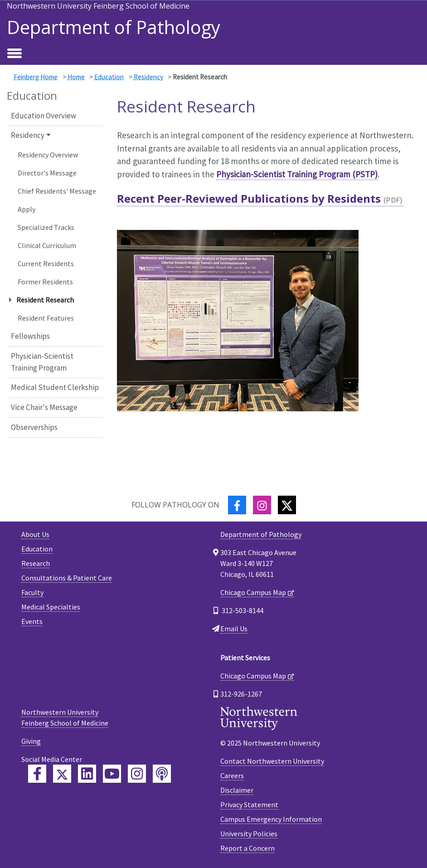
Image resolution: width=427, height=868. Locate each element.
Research (36, 563)
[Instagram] (262, 505)
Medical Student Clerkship (55, 387)
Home (76, 77)
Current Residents (46, 263)
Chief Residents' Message (57, 191)
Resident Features (46, 318)
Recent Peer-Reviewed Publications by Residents (249, 198)
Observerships (34, 427)
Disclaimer (237, 790)
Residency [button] (28, 135)
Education (109, 77)
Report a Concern (247, 848)
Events (32, 621)
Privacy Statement (249, 805)
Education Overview (44, 116)
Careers (232, 775)
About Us (35, 534)
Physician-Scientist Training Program (42, 362)
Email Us (234, 629)
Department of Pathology (114, 27)
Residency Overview (48, 155)
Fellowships (30, 336)
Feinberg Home (36, 77)
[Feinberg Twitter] (62, 774)
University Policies (249, 834)
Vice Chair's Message (44, 407)
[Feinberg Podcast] (162, 774)
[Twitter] (287, 505)
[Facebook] (237, 505)
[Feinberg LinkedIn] (87, 774)
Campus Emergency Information (271, 819)
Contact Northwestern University (272, 761)
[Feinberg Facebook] (37, 774)
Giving (31, 741)
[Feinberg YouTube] (112, 774)
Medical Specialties (51, 607)
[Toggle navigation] (15, 54)
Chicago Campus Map (253, 592)
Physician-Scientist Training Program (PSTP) (297, 174)
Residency (148, 77)
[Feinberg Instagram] (137, 774)
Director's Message (47, 173)
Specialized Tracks (46, 227)
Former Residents (45, 282)
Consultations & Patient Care (67, 578)
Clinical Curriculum (47, 245)
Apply (27, 209)
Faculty (32, 592)
